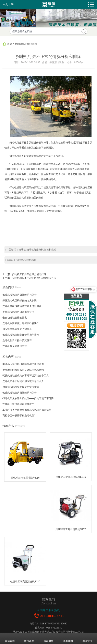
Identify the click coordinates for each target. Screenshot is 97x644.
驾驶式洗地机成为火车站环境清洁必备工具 (26, 376)
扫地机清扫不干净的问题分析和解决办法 (34, 278)
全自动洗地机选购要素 (15, 318)
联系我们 (48, 600)
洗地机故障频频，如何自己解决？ (21, 323)
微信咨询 (29, 638)
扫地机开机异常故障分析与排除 (29, 274)
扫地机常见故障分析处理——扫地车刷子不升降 (28, 398)
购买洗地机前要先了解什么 (17, 329)
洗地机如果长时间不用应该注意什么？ (23, 381)
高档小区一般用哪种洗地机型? (19, 416)
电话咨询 (10, 638)
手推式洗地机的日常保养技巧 (18, 312)
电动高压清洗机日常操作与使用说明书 (23, 364)
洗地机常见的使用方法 (15, 346)
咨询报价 (87, 638)
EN (12, 4)
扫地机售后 (30, 260)
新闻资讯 (20, 44)
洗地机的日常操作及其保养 (17, 340)
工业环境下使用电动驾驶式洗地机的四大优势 (27, 410)
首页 (10, 44)
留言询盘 (48, 638)
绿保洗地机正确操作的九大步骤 (20, 300)
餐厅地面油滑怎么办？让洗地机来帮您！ (24, 370)
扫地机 (20, 260)
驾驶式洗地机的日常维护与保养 (20, 295)
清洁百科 (32, 44)
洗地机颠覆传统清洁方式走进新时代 (22, 306)
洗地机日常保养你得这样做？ (18, 404)
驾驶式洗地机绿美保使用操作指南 (21, 335)
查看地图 (68, 638)
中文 (5, 4)
